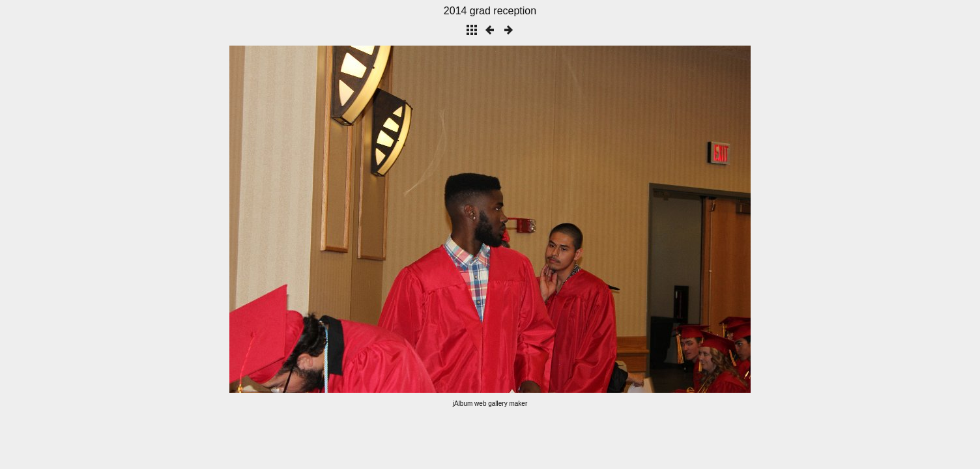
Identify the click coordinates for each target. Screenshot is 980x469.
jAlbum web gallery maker (490, 404)
